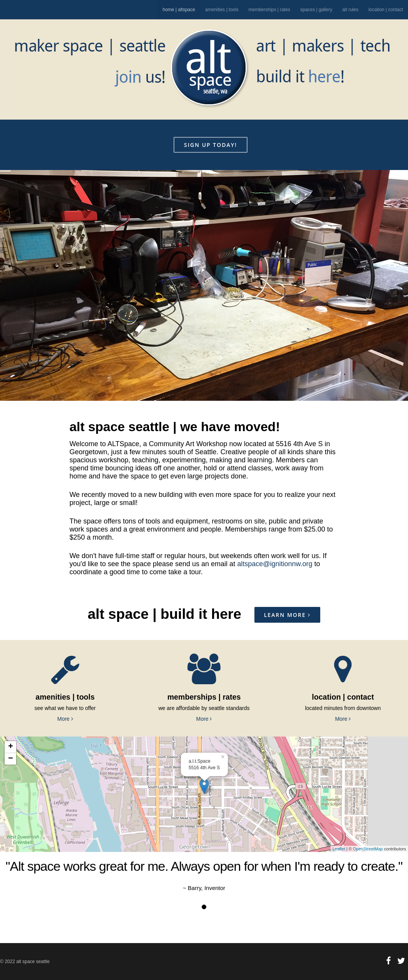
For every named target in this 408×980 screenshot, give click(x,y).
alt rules (350, 10)
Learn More (288, 615)
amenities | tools (222, 10)
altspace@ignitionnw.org (275, 564)
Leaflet (339, 849)
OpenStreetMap (368, 849)
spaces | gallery (316, 10)
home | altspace (179, 10)
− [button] (11, 759)
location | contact (386, 10)
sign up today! (211, 145)
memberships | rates (269, 10)
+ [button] (11, 747)
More (65, 719)
